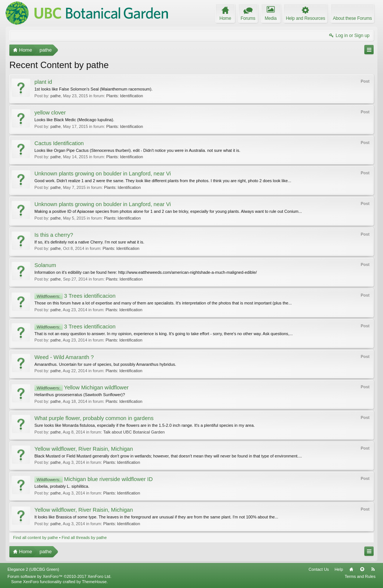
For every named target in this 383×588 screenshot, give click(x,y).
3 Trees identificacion (75, 296)
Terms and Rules (360, 576)
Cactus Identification (59, 143)
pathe (56, 96)
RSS (373, 569)
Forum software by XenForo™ (59, 576)
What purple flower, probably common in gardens (94, 418)
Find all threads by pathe (84, 538)
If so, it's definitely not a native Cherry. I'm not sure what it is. (89, 242)
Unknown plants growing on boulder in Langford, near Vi (103, 174)
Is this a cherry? (54, 235)
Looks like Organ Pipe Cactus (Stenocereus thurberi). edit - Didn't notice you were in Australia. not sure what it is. (137, 150)
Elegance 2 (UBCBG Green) (33, 569)
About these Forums (352, 18)
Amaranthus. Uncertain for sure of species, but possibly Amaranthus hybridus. (105, 364)
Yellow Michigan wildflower (82, 388)
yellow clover (50, 113)
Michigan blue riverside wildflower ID (94, 479)
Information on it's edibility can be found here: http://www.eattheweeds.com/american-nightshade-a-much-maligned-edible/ (146, 272)
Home (351, 569)
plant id (43, 82)
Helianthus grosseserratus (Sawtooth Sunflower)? (80, 395)
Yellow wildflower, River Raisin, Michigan (84, 449)
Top (362, 569)
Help (339, 569)
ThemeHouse (94, 582)
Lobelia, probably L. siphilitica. (62, 486)
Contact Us (319, 569)
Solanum (45, 265)
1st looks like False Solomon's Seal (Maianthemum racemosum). (94, 89)
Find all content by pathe (36, 538)
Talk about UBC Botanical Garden (134, 432)
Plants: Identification (125, 96)
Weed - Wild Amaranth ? (64, 357)
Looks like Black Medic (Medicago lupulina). (74, 120)
